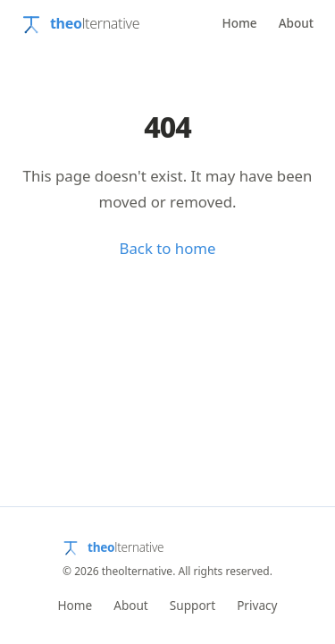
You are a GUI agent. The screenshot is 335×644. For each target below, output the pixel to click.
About (296, 23)
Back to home (168, 248)
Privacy (257, 605)
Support (193, 605)
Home (239, 23)
